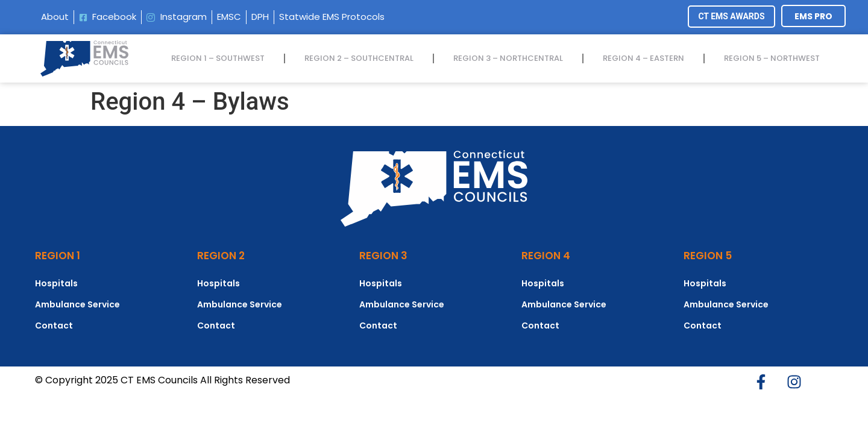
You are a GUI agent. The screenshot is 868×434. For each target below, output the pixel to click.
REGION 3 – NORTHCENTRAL (508, 58)
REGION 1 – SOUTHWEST (218, 58)
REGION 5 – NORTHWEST (772, 58)
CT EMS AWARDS (731, 16)
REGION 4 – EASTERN (643, 58)
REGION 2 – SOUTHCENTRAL (359, 58)
